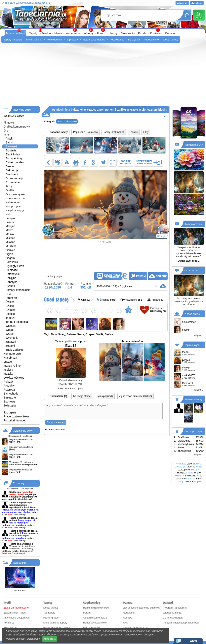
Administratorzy (193, 399)
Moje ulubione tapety (55, 623)
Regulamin (129, 613)
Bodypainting (14, 158)
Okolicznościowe (14, 378)
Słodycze (182, 473)
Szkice (10, 306)
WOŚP (10, 334)
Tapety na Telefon (40, 33)
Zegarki (10, 346)
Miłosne (10, 242)
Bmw (199, 479)
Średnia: (106, 300)
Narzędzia (134, 40)
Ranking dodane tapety (57, 628)
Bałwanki (11, 146)
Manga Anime (12, 366)
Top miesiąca (192, 345)
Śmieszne (10, 398)
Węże (197, 473)
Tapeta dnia (20, 563)
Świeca (10, 302)
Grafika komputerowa (17, 127)
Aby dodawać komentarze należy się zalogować (104, 413)
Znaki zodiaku (14, 350)
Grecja (180, 482)
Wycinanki (12, 338)
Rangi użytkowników (95, 623)
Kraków (191, 479)
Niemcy (189, 482)
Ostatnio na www (23, 431)
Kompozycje (13, 206)
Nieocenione (151, 40)
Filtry (146, 132)
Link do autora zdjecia (71, 388)
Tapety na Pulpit (16, 33)
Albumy (89, 33)
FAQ (126, 623)
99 (103, 30)
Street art (11, 298)
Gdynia (191, 467)
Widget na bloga (172, 613)
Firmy (9, 186)
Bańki (9, 142)
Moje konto (128, 33)
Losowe (134, 132)
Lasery (10, 222)
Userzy (113, 33)
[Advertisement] (103, 76)
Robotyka (11, 282)
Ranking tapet (51, 618)
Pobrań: (156, 300)
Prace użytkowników (16, 416)
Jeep (190, 473)
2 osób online (192, 314)
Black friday (13, 154)
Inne (6, 134)
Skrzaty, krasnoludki (18, 290)
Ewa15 (71, 361)
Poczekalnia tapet (15, 420)
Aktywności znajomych (17, 618)
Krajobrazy (10, 358)
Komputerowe (12, 354)
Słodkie (10, 314)
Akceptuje (50, 639)
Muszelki (11, 246)
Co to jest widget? (173, 618)
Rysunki (11, 286)
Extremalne (13, 182)
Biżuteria (11, 150)
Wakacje (11, 326)
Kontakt (127, 618)
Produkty (9, 386)
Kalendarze (13, 202)
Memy (58, 33)
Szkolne (11, 310)
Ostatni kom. (192, 270)
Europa (195, 470)
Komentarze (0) (58, 396)
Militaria (10, 238)
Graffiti (10, 190)
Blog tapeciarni (92, 628)
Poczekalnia (117, 40)
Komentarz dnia (194, 224)
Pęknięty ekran (15, 266)
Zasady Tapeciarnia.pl (136, 628)
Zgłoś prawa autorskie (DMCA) (136, 396)
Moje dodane (54, 40)
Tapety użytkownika (114, 132)
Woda (9, 330)
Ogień (9, 254)
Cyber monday (15, 162)
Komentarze (73, 33)
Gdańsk (180, 476)
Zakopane (184, 470)
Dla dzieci (12, 174)
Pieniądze (12, 270)
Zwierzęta (10, 405)
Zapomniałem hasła (15, 613)
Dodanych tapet (194, 431)
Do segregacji (14, 178)
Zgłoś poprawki (105, 396)
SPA (8, 294)
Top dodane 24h (194, 145)
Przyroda (9, 390)
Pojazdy (9, 382)
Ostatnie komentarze (95, 618)
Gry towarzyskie (16, 194)
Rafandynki (13, 274)
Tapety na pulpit (13, 40)
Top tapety (72, 40)
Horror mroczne (15, 198)
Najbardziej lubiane (94, 40)
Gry (6, 131)
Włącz (193, 641)
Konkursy (156, 33)
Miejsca (8, 370)
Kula (8, 214)
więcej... (199, 335)
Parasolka (12, 262)
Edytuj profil (10, 628)
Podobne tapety (59, 132)
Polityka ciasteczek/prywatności (181, 623)
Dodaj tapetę (171, 40)
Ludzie (8, 362)
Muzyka (8, 374)
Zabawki (11, 342)
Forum (101, 33)
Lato (189, 464)
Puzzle (142, 33)
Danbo (10, 166)
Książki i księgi (15, 210)
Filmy (199, 467)
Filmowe (9, 123)
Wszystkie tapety (14, 116)
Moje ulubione (34, 40)
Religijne (11, 278)
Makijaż (10, 226)
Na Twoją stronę (82, 396)
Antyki (9, 138)
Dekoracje (12, 170)
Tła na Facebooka (17, 322)
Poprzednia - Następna (85, 132)
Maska (10, 234)
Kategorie (163, 236)
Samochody (11, 394)
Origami (10, 258)
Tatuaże (10, 318)
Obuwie (10, 250)
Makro (9, 230)
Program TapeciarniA (175, 608)
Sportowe (9, 402)
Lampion (11, 218)
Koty (199, 476)
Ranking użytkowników (96, 608)
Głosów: (85, 300)
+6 (144, 309)
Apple (197, 482)
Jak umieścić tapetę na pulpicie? (142, 608)
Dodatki (170, 33)
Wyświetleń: (131, 300)
